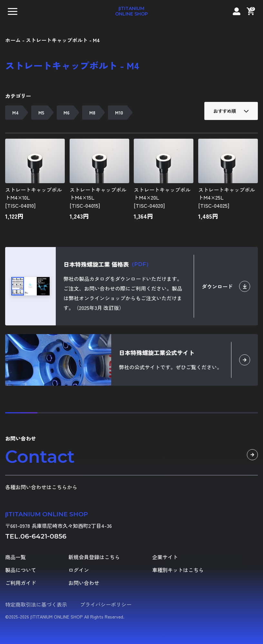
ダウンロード (226, 286)
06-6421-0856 (43, 536)
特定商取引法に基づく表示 (36, 604)
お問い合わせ (84, 583)
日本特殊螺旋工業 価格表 (107, 264)
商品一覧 (15, 557)
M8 (92, 112)
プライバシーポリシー (106, 604)
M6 (67, 112)
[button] (13, 11)
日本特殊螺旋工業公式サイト (157, 352)
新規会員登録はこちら (94, 557)
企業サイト (165, 557)
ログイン (79, 570)
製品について (21, 570)
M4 (15, 112)
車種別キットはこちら (178, 570)
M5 (41, 112)
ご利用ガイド (21, 583)
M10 (119, 112)
